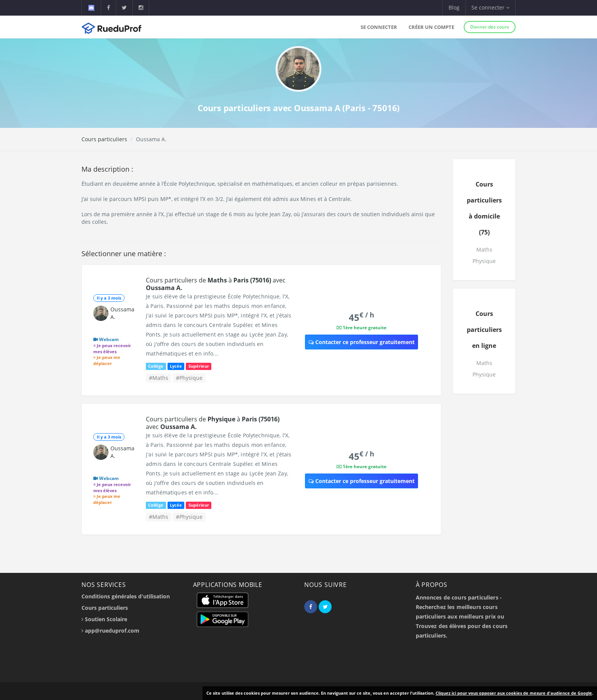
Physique (484, 261)
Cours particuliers (104, 139)
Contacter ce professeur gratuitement (362, 342)
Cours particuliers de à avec (216, 284)
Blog (454, 7)
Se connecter (379, 27)
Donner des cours (490, 27)
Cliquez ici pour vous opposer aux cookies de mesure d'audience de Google (514, 693)
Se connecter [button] (490, 7)
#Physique (189, 378)
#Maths (159, 378)
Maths (484, 250)
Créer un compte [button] (431, 27)
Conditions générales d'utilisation (126, 596)
